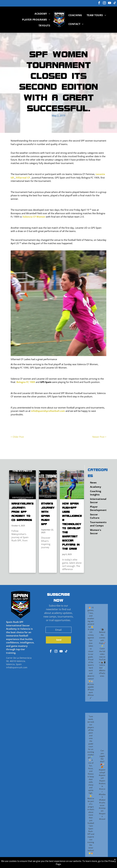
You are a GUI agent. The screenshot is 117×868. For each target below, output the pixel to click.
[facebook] (99, 3)
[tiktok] (115, 3)
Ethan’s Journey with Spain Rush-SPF (48, 514)
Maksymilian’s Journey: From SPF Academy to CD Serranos (22, 512)
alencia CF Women (35, 217)
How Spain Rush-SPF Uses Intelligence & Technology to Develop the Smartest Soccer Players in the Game (72, 526)
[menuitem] (42, 14)
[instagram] (104, 3)
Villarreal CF (23, 178)
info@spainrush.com (17, 667)
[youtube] (110, 3)
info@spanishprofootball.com (48, 411)
